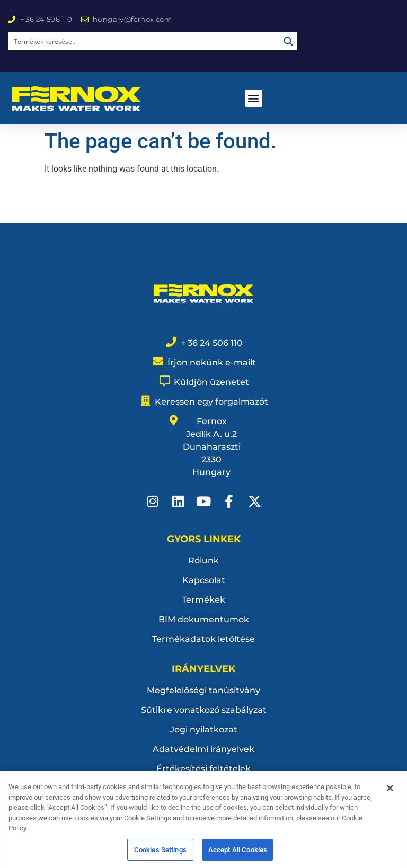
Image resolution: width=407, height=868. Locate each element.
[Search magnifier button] (288, 41)
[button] (254, 98)
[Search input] (144, 41)
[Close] (390, 798)
